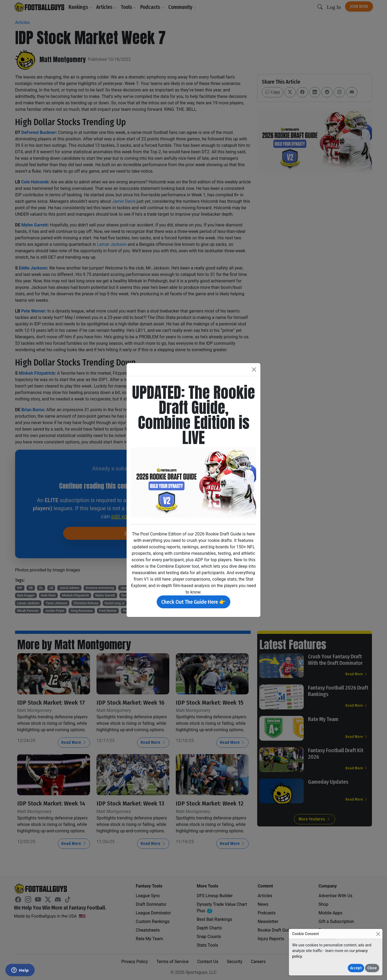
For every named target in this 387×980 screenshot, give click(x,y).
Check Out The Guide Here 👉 (193, 602)
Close (372, 968)
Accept (356, 968)
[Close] (378, 934)
